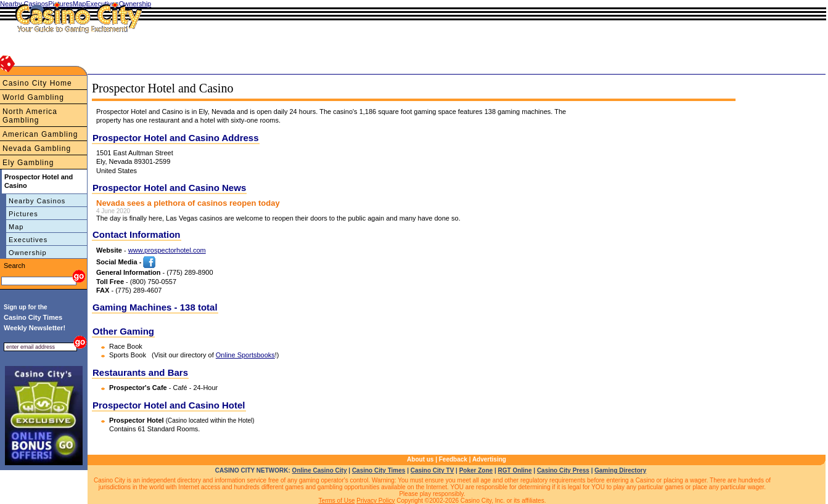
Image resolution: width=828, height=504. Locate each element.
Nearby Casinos (37, 201)
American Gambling (40, 134)
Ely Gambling (28, 163)
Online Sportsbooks (245, 355)
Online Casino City (320, 470)
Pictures (23, 214)
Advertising (489, 459)
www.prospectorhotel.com (167, 250)
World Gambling (33, 97)
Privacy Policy (375, 501)
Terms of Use (337, 501)
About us (420, 459)
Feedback (453, 459)
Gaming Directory (620, 470)
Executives (28, 240)
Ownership (28, 253)
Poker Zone (476, 470)
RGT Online (515, 470)
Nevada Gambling (37, 148)
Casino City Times (379, 470)
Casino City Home (37, 83)
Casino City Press (563, 470)
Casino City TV (432, 470)
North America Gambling (30, 116)
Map (16, 227)
